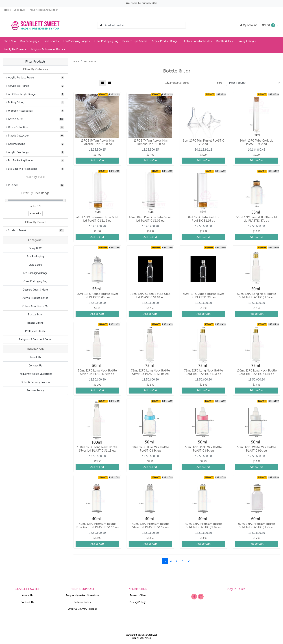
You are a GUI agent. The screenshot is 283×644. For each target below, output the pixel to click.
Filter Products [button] (35, 62)
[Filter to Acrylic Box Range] (35, 86)
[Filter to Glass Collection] (35, 127)
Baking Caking (35, 323)
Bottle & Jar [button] (224, 41)
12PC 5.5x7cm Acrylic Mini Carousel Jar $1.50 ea (97, 142)
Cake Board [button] (50, 41)
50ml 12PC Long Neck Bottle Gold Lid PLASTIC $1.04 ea (257, 296)
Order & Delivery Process (35, 382)
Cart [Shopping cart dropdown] (269, 25)
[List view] (110, 83)
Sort (220, 83)
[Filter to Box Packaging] (35, 144)
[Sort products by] (253, 83)
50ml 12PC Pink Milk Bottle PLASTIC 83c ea (203, 449)
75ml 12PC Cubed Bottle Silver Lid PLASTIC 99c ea (203, 296)
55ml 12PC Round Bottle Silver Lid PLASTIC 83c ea (97, 296)
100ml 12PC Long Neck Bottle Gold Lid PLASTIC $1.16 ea (256, 372)
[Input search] (145, 25)
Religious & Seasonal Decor (35, 339)
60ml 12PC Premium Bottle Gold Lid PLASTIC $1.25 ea (257, 526)
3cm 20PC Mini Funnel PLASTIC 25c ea (203, 142)
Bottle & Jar (35, 315)
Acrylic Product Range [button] (165, 41)
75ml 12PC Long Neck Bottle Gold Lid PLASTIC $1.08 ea (203, 372)
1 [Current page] (165, 561)
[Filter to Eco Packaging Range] (35, 161)
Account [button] (249, 25)
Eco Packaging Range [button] (76, 41)
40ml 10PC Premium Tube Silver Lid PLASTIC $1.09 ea (150, 219)
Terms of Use (138, 596)
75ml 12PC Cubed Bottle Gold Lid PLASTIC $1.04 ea (150, 296)
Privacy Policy (138, 602)
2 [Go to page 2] (171, 561)
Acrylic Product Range (35, 298)
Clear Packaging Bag (106, 41)
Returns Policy (35, 391)
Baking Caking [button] (246, 41)
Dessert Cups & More (135, 41)
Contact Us (35, 366)
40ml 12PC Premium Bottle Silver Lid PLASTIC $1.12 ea (150, 526)
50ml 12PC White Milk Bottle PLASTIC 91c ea (256, 449)
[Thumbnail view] (103, 83)
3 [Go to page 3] (177, 561)
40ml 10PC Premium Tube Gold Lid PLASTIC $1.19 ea (97, 219)
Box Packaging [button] (29, 41)
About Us (35, 357)
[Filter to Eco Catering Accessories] (35, 169)
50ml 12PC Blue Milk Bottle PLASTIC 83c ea (150, 449)
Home (7, 10)
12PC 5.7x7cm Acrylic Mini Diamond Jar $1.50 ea (150, 142)
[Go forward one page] (189, 561)
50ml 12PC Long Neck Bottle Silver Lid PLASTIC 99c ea (97, 372)
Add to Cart (97, 161)
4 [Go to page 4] (183, 561)
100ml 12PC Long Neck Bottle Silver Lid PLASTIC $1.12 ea (97, 449)
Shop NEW (19, 10)
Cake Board (35, 265)
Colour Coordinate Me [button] (197, 41)
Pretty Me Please (35, 331)
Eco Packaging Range (35, 273)
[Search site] (101, 25)
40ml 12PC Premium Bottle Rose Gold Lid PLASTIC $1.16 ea (97, 526)
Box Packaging (35, 257)
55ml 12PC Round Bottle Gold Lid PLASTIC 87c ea (257, 219)
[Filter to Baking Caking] (35, 103)
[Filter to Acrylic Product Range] (35, 78)
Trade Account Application (43, 10)
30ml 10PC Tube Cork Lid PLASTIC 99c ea (257, 142)
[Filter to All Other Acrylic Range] (35, 94)
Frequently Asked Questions (35, 374)
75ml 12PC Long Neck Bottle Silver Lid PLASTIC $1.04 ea (150, 372)
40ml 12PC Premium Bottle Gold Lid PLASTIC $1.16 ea (203, 526)
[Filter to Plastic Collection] (35, 136)
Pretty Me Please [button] (14, 49)
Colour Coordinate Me (35, 306)
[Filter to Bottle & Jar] (35, 119)
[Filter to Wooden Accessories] (35, 111)
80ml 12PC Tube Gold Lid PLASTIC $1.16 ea (203, 219)
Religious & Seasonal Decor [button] (47, 49)
